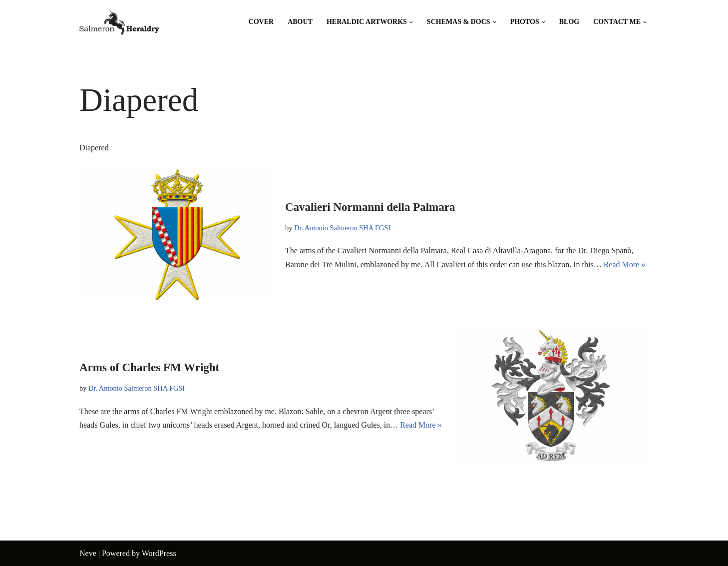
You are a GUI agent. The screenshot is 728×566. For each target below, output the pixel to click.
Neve (88, 553)
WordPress (159, 553)
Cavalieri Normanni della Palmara (370, 207)
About (300, 22)
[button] (411, 22)
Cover (261, 22)
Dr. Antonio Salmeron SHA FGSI (342, 228)
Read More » (625, 265)
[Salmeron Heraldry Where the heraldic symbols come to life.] (119, 22)
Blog (569, 22)
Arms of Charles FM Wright (149, 367)
